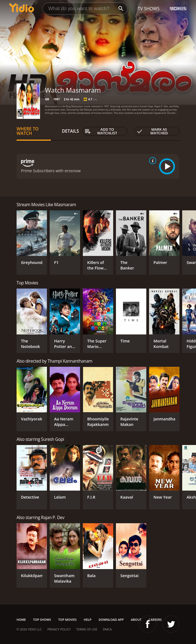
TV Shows (149, 9)
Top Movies (67, 620)
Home (21, 620)
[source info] (152, 161)
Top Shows (42, 620)
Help (88, 620)
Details (70, 131)
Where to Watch (28, 131)
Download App (111, 620)
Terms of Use (87, 629)
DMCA (107, 629)
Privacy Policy (59, 629)
